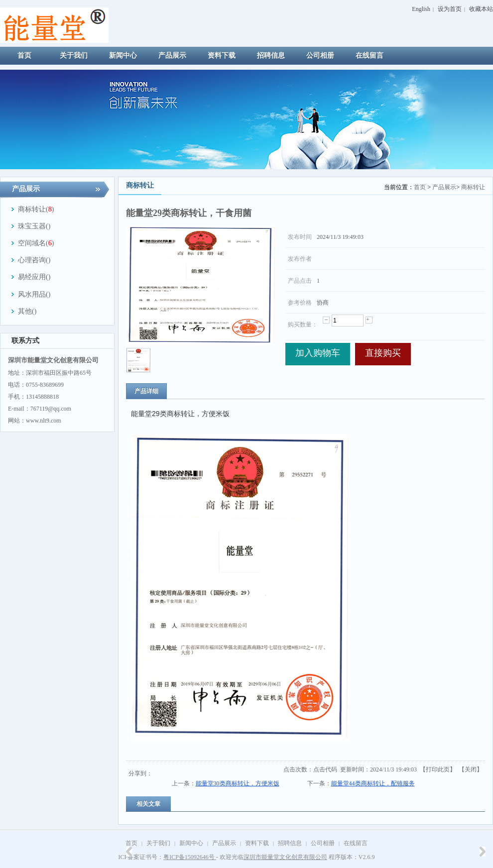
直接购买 (383, 353)
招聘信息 (290, 843)
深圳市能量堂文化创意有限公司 (285, 857)
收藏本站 (481, 9)
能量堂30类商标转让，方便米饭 (238, 783)
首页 (420, 187)
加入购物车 (318, 353)
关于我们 (158, 843)
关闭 (471, 769)
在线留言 (356, 843)
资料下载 (257, 843)
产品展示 (444, 187)
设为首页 (450, 9)
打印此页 (438, 769)
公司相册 (323, 843)
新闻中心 (191, 843)
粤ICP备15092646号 (190, 857)
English (421, 9)
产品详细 (146, 391)
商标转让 (473, 187)
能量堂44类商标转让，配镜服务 (373, 783)
